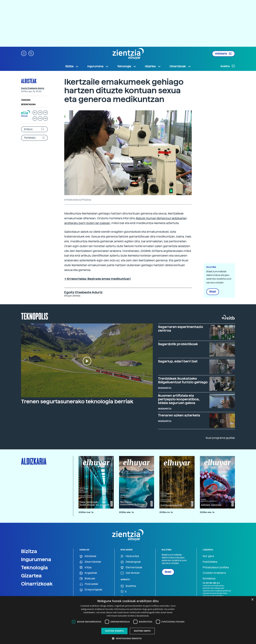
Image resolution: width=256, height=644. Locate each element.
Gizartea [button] (153, 66)
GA (46, 119)
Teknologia (34, 567)
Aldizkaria (223, 54)
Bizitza (29, 551)
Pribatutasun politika (216, 567)
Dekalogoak (131, 562)
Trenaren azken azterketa (179, 415)
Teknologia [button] (127, 66)
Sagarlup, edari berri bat (178, 361)
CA (40, 119)
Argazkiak (88, 573)
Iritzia (85, 568)
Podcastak (89, 584)
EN (35, 119)
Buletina (228, 66)
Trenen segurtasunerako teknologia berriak (77, 402)
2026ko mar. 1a (86, 512)
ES (40, 113)
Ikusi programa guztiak (220, 438)
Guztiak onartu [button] (114, 631)
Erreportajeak (91, 590)
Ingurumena (36, 559)
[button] (24, 53)
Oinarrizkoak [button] (180, 66)
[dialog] (128, 620)
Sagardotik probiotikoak (178, 344)
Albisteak (29, 81)
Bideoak (87, 579)
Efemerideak (131, 568)
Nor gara (208, 556)
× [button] (252, 600)
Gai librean (130, 573)
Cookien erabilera (214, 573)
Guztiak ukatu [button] (142, 631)
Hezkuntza (130, 556)
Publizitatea (210, 562)
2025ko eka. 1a (207, 512)
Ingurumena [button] (98, 66)
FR (46, 113)
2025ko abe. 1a (126, 512)
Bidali (213, 292)
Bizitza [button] (72, 66)
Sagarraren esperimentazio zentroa (181, 329)
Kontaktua (209, 578)
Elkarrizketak (90, 562)
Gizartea (31, 576)
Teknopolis (35, 316)
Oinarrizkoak (37, 584)
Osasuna (26, 100)
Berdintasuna (28, 105)
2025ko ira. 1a (166, 512)
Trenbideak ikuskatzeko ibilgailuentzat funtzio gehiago (183, 380)
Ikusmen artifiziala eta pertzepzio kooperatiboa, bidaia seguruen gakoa (179, 399)
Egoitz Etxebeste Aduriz (33, 88)
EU (35, 113)
